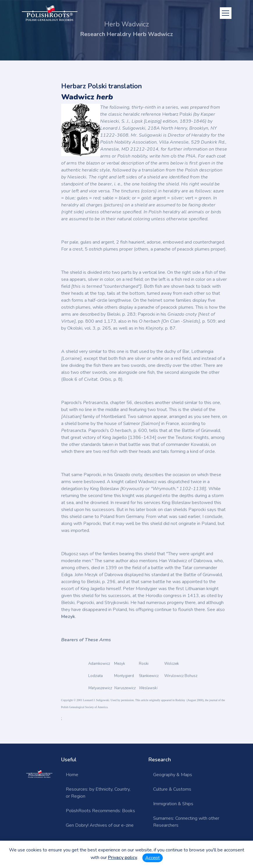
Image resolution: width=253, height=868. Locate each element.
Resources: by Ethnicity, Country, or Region (98, 793)
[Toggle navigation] (226, 13)
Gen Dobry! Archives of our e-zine (100, 825)
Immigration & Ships (173, 804)
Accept (153, 858)
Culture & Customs (172, 789)
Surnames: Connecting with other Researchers (186, 822)
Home (72, 775)
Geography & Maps (173, 775)
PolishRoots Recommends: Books (100, 811)
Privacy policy (123, 858)
